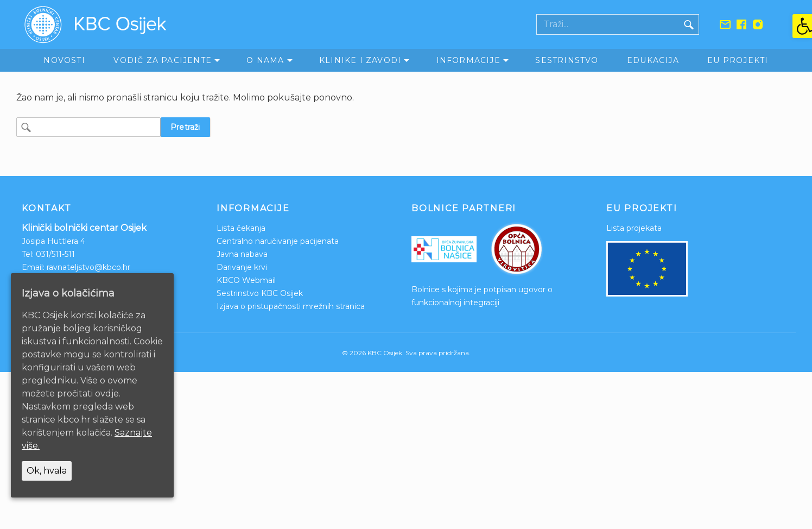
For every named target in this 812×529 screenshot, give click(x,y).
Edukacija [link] (653, 60)
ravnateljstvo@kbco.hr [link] (88, 267)
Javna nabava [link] (242, 254)
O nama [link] (265, 60)
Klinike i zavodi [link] (360, 60)
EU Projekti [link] (738, 60)
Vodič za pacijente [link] (163, 60)
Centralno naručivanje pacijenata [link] (278, 241)
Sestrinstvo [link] (567, 60)
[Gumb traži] (689, 24)
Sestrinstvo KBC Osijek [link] (260, 293)
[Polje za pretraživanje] (608, 24)
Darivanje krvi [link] (242, 267)
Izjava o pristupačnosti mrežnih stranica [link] (291, 306)
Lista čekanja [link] (241, 228)
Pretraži (185, 127)
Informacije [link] (468, 60)
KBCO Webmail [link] (246, 280)
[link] (802, 26)
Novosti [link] (64, 60)
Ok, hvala (47, 471)
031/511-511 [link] (55, 254)
